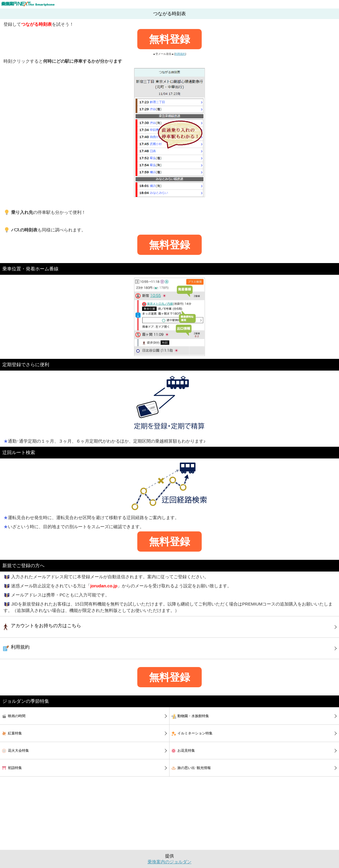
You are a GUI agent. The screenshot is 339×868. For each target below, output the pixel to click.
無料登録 (169, 39)
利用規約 (180, 54)
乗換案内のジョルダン (169, 862)
